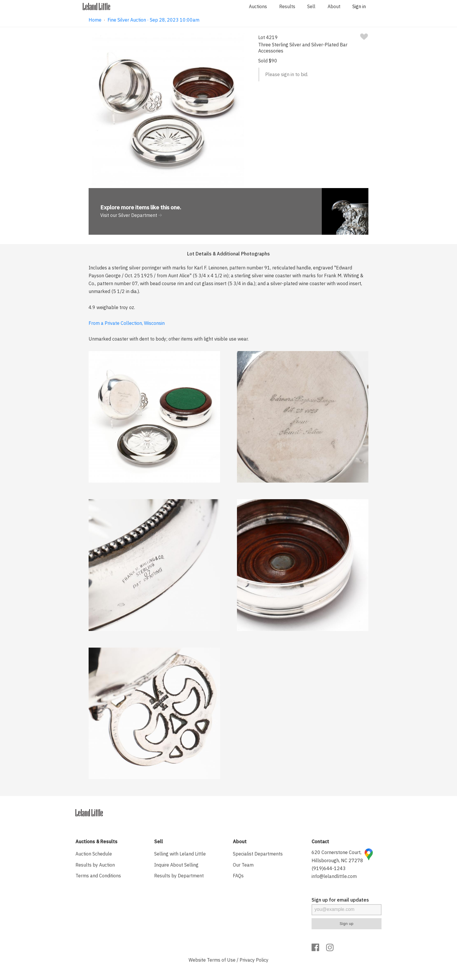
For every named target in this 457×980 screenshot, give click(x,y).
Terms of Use (221, 960)
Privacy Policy (254, 960)
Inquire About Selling (176, 865)
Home (95, 20)
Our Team (243, 865)
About (334, 6)
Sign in (359, 6)
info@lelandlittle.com (334, 876)
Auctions (258, 6)
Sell (311, 6)
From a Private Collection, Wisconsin (127, 323)
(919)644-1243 (329, 868)
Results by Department (179, 876)
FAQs (238, 876)
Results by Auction (95, 865)
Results (287, 6)
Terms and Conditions (98, 876)
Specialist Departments (258, 854)
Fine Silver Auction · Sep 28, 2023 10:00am (153, 20)
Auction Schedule (94, 854)
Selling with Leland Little (180, 854)
